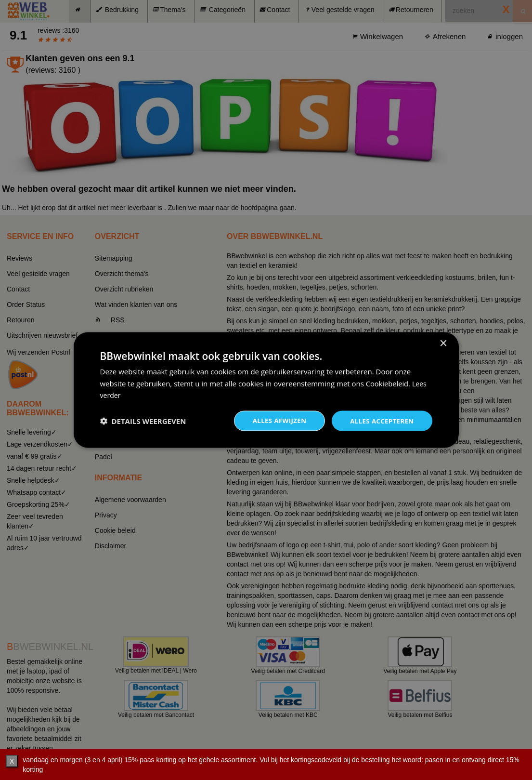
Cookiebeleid (388, 383)
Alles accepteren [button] (380, 420)
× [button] (443, 343)
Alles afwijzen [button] (274, 420)
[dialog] (266, 390)
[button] (143, 421)
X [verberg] (12, 761)
